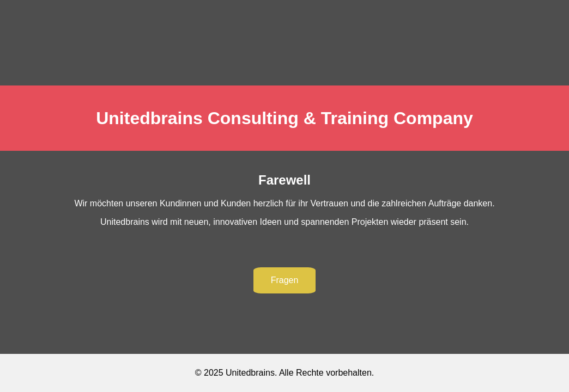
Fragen (285, 280)
